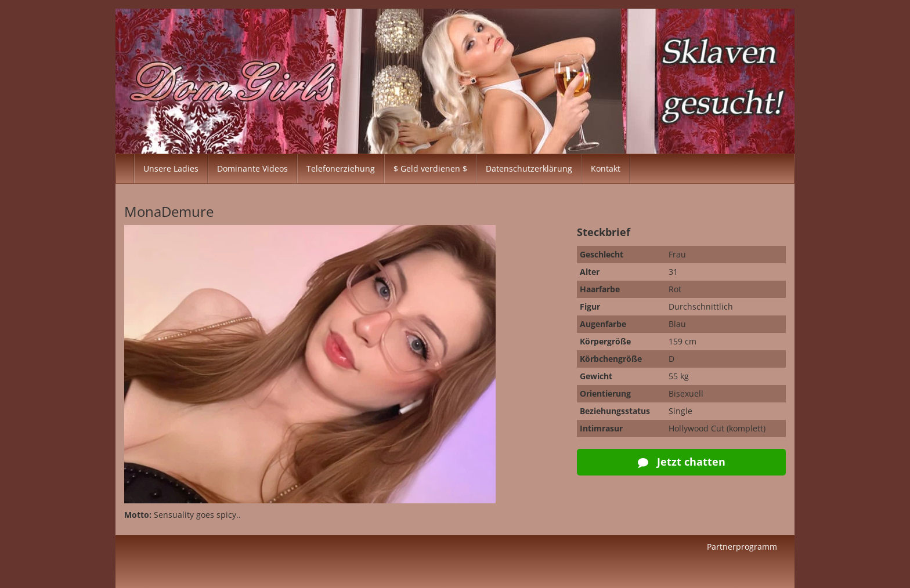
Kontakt (606, 168)
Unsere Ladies (171, 168)
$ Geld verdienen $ (430, 168)
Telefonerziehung (341, 168)
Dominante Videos (252, 168)
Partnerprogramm (742, 547)
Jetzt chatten (682, 462)
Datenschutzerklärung (529, 168)
